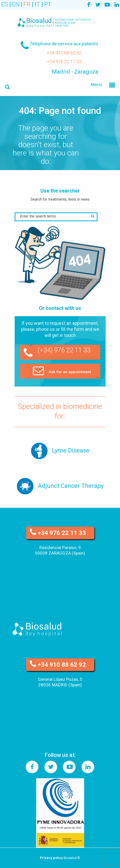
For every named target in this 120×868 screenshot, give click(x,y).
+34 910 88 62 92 (64, 53)
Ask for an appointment (62, 370)
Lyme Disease (71, 451)
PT (48, 4)
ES (5, 4)
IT (37, 4)
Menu (96, 85)
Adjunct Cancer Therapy (71, 486)
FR (27, 4)
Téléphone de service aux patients (64, 44)
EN (16, 4)
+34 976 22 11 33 (64, 62)
